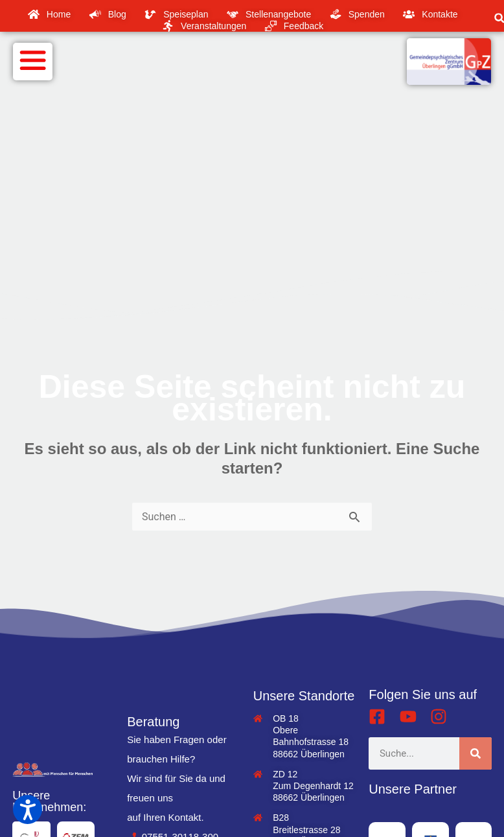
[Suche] (475, 753)
